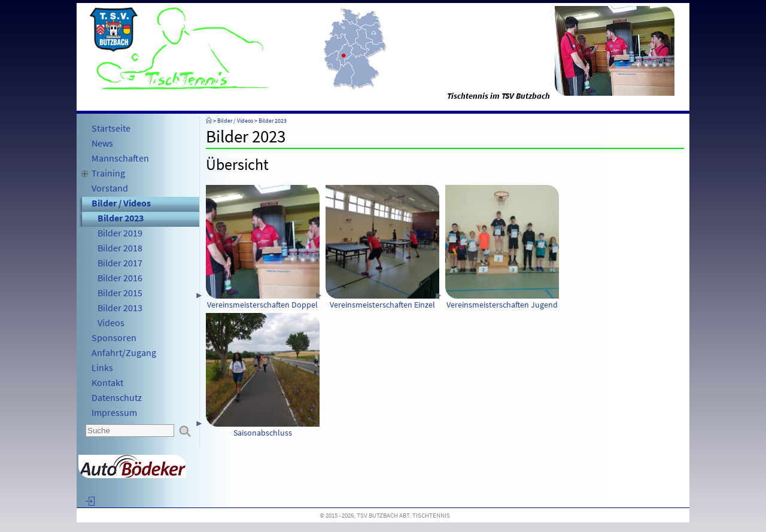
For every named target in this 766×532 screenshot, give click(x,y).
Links (102, 367)
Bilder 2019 (120, 233)
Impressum (114, 412)
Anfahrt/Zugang (124, 352)
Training (108, 173)
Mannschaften (120, 158)
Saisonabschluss (263, 376)
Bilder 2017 (120, 263)
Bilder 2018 (120, 248)
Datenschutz (117, 397)
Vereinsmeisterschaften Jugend (502, 247)
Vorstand (110, 188)
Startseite (111, 128)
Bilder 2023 (121, 218)
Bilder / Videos (121, 203)
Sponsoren (114, 338)
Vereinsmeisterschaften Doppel (263, 247)
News (102, 143)
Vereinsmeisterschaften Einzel (382, 247)
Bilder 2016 (120, 278)
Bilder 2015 (120, 293)
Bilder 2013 (120, 308)
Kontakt (107, 382)
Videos (111, 323)
